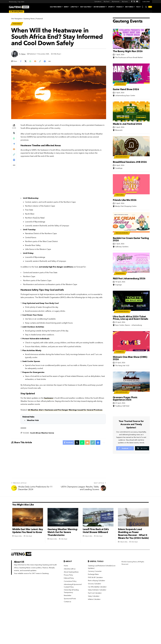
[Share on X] (25, 61)
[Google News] (137, 1)
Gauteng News (29, 19)
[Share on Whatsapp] (30, 61)
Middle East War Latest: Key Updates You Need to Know (28, 531)
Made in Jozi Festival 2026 (127, 124)
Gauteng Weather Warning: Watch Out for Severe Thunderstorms (63, 532)
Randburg (120, 84)
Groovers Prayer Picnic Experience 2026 (125, 398)
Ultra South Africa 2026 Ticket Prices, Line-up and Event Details (130, 317)
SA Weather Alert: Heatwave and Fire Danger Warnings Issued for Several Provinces (65, 410)
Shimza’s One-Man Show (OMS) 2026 (130, 358)
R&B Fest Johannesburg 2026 (129, 278)
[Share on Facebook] (21, 61)
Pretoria (120, 194)
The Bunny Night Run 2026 (128, 51)
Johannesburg (122, 311)
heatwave (48, 398)
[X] (134, 1)
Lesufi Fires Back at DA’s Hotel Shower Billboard (96, 531)
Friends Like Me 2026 (125, 200)
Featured (39, 19)
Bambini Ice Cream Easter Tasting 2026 (131, 239)
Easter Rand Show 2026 (126, 89)
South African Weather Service (42, 433)
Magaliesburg (122, 233)
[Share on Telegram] (14, 144)
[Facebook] (132, 1)
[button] (143, 7)
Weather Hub (33, 420)
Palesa (23, 54)
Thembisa (120, 351)
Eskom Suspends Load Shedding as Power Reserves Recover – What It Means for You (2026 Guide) (133, 534)
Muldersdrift (122, 156)
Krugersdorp (122, 392)
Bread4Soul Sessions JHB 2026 (130, 162)
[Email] (35, 61)
